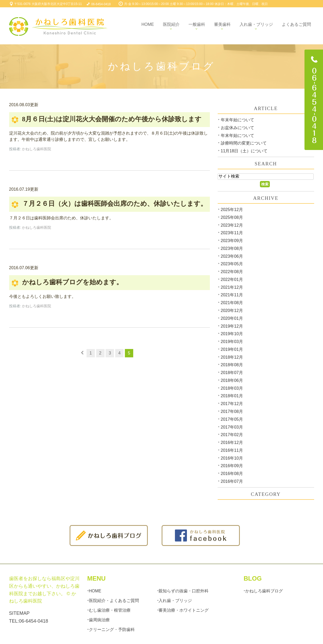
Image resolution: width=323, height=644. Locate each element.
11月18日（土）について (244, 151)
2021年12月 (232, 287)
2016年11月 (232, 450)
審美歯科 (222, 24)
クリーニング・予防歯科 (112, 630)
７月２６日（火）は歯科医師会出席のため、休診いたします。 (115, 204)
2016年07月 (232, 481)
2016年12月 (232, 443)
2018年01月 (232, 396)
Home (148, 24)
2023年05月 (232, 264)
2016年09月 (232, 466)
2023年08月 (232, 248)
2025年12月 (232, 210)
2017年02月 (232, 435)
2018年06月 (232, 380)
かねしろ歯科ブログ (264, 591)
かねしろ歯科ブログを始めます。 (72, 282)
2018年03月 (232, 388)
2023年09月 (232, 241)
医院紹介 (171, 24)
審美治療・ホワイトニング (184, 610)
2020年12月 (232, 311)
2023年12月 (232, 225)
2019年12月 (232, 326)
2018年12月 (232, 357)
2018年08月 (232, 365)
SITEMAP (19, 613)
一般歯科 (197, 24)
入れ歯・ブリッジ (256, 24)
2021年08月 (232, 303)
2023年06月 (232, 256)
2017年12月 (232, 404)
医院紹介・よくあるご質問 (114, 601)
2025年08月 (232, 217)
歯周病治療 (99, 620)
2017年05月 (232, 419)
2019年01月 (232, 349)
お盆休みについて (237, 128)
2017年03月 (232, 427)
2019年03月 (232, 342)
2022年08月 (232, 272)
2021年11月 (232, 295)
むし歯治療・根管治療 (110, 610)
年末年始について (237, 120)
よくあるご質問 (296, 24)
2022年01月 (232, 279)
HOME (95, 591)
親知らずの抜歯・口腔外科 (184, 591)
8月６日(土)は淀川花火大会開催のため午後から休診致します (112, 119)
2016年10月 (232, 458)
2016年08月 (232, 474)
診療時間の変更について (244, 143)
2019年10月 (232, 334)
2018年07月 (232, 373)
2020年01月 (232, 318)
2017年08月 (232, 411)
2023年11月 (232, 233)
